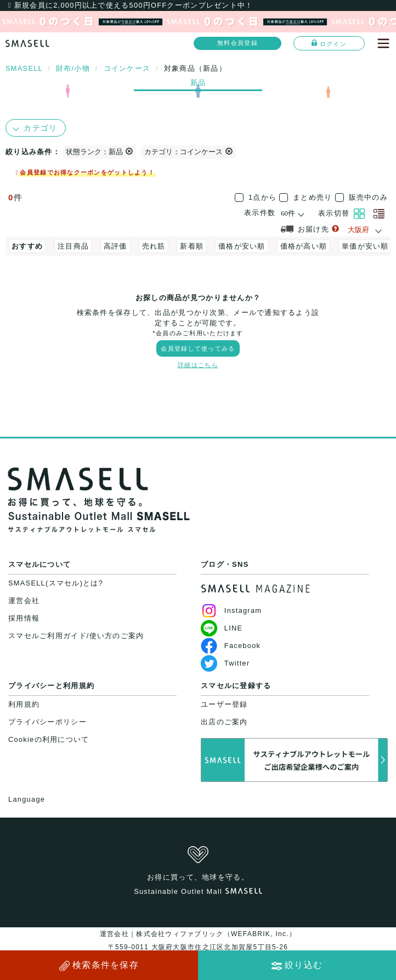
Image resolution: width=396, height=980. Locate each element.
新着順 (192, 246)
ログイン (329, 43)
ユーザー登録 (224, 704)
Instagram (231, 610)
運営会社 (24, 601)
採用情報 (24, 618)
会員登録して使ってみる (198, 348)
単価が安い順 (365, 246)
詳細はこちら (198, 365)
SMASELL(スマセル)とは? (56, 583)
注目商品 (73, 246)
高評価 (115, 246)
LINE (222, 628)
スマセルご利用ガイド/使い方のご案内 (76, 636)
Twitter (225, 663)
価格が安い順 (242, 246)
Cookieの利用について (49, 739)
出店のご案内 (224, 722)
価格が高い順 (304, 246)
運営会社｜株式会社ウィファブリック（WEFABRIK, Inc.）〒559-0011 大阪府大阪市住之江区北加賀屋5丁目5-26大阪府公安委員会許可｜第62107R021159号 (198, 947)
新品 (198, 83)
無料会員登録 (237, 43)
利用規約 (24, 704)
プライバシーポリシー (47, 722)
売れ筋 (154, 246)
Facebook (231, 646)
